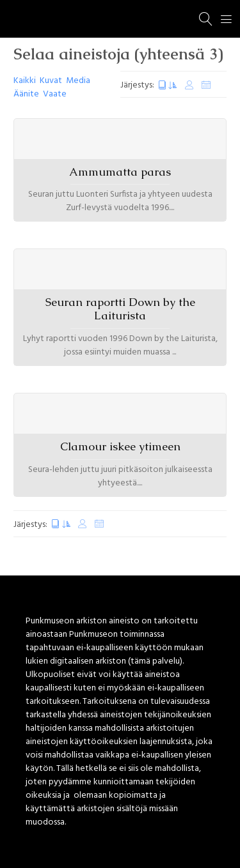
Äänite (26, 94)
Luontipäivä (168, 85)
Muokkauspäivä (189, 85)
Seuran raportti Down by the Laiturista (120, 309)
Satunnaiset (206, 85)
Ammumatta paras (120, 172)
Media (78, 81)
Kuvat (51, 81)
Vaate (55, 94)
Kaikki (25, 81)
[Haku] (206, 19)
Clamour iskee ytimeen (120, 446)
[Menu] (227, 19)
